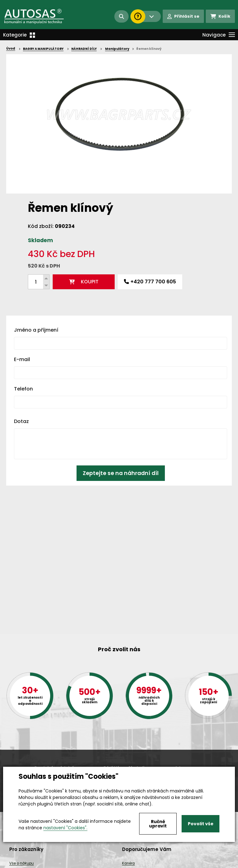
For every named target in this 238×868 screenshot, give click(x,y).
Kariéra (128, 863)
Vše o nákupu (22, 863)
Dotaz (21, 421)
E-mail (22, 359)
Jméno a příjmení (36, 330)
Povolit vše (201, 824)
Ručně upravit (158, 824)
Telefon (23, 389)
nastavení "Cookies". (65, 828)
